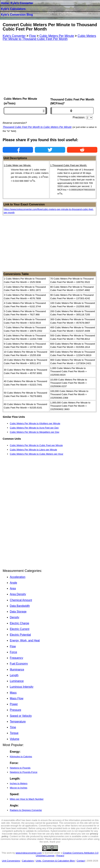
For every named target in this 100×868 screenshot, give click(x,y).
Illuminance (17, 670)
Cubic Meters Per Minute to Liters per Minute (33, 450)
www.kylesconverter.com (29, 853)
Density (15, 617)
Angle (13, 583)
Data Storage (18, 612)
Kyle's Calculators (13, 9)
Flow (13, 646)
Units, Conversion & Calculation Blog (55, 861)
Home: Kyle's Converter (17, 3)
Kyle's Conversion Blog (17, 15)
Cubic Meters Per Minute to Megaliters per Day (35, 432)
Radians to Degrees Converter (26, 810)
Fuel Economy (19, 664)
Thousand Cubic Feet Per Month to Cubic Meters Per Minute (37, 127)
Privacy (60, 856)
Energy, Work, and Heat (25, 640)
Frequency (17, 658)
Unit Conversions (11, 861)
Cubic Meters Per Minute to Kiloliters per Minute (35, 423)
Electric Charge (19, 623)
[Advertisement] (50, 69)
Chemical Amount (21, 600)
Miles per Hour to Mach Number (27, 799)
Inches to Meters (19, 783)
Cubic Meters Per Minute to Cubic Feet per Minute (36, 445)
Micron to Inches (19, 788)
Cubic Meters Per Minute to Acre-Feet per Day (34, 428)
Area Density (18, 594)
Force (13, 652)
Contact (81, 861)
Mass (13, 693)
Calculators (28, 861)
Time (13, 727)
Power (14, 704)
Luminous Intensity (22, 687)
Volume (15, 739)
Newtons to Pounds (20, 768)
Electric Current (20, 629)
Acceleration (18, 577)
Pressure (15, 710)
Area (13, 588)
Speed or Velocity (21, 716)
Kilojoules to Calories (21, 757)
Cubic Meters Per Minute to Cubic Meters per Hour (37, 454)
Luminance (17, 681)
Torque (14, 733)
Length (14, 675)
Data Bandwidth (20, 606)
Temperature (18, 722)
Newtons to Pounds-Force (24, 772)
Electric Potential (20, 635)
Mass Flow (17, 698)
